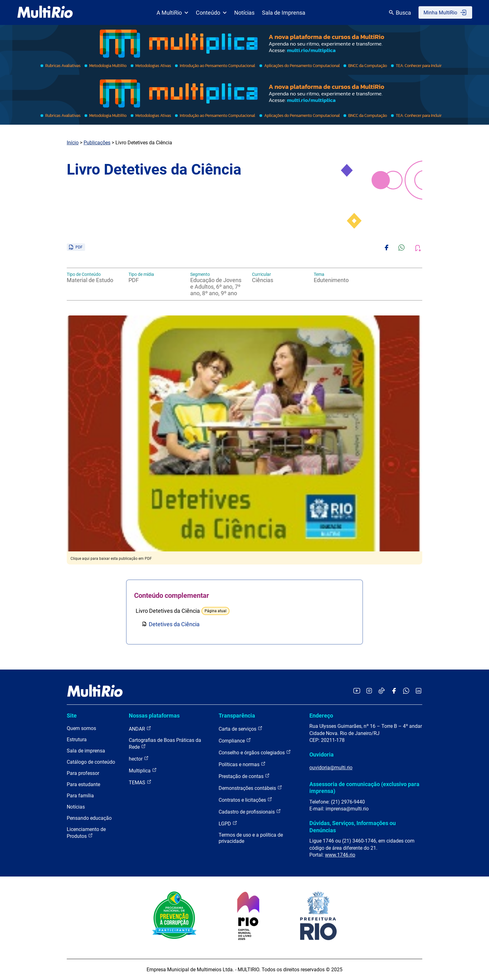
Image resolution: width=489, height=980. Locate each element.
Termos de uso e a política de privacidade (251, 838)
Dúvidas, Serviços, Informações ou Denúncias (353, 826)
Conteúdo (211, 13)
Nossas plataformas (154, 716)
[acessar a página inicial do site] (45, 12)
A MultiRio (172, 13)
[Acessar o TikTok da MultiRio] (382, 691)
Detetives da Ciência (174, 624)
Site (72, 716)
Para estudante (83, 784)
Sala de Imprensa (284, 13)
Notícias (244, 13)
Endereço (321, 716)
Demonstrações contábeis (250, 788)
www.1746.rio (340, 855)
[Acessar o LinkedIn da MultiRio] (419, 691)
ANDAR (140, 729)
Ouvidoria (322, 754)
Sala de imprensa (86, 751)
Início (73, 143)
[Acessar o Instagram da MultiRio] (369, 691)
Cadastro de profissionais (250, 812)
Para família (80, 796)
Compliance (235, 740)
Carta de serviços (241, 729)
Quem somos (81, 728)
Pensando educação (89, 818)
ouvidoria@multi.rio (331, 768)
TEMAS (140, 782)
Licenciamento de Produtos (86, 833)
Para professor (83, 773)
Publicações (97, 143)
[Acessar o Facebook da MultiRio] (394, 691)
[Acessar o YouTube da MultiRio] (357, 691)
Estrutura (77, 740)
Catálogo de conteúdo (91, 762)
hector (139, 759)
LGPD (228, 823)
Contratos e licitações (245, 800)
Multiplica (143, 770)
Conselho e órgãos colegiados (255, 752)
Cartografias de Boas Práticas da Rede (165, 744)
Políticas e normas (242, 764)
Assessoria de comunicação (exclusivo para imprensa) (364, 788)
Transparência (237, 716)
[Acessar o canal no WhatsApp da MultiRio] (406, 691)
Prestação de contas (244, 776)
